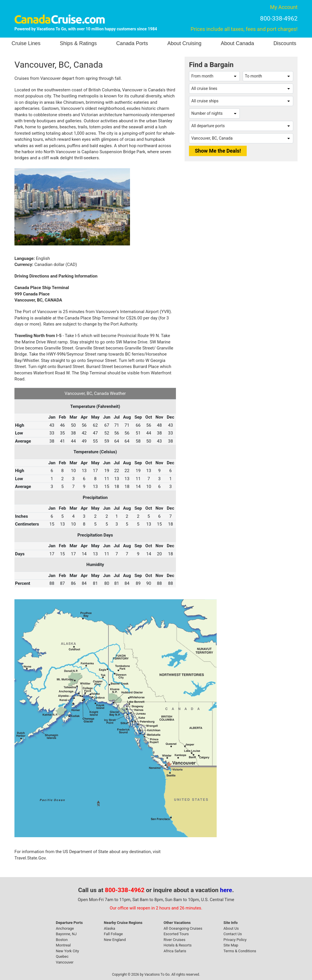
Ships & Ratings (78, 43)
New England (115, 940)
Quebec (62, 956)
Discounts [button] (285, 43)
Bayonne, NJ (66, 934)
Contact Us (233, 934)
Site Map (231, 945)
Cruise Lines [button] (26, 43)
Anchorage (65, 928)
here (226, 890)
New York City (67, 951)
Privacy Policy (235, 940)
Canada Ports (132, 43)
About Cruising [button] (184, 43)
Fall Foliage (114, 934)
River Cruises (174, 940)
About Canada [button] (237, 43)
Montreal (63, 945)
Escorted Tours (176, 934)
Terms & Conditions (240, 951)
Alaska (110, 928)
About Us (231, 928)
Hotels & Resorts (178, 945)
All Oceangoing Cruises (183, 928)
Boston (62, 940)
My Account (284, 7)
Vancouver (65, 962)
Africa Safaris (175, 951)
